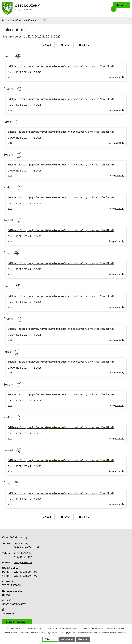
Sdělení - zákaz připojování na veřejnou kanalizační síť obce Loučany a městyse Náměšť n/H (61, 66)
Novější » (84, 46)
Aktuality (120, 77)
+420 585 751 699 (23, 557)
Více (10, 77)
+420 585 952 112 (23, 553)
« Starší (47, 46)
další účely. (121, 628)
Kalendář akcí (17, 20)
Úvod (5, 20)
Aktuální (65, 46)
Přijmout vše (50, 639)
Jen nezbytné (67, 639)
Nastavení (83, 639)
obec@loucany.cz (23, 563)
